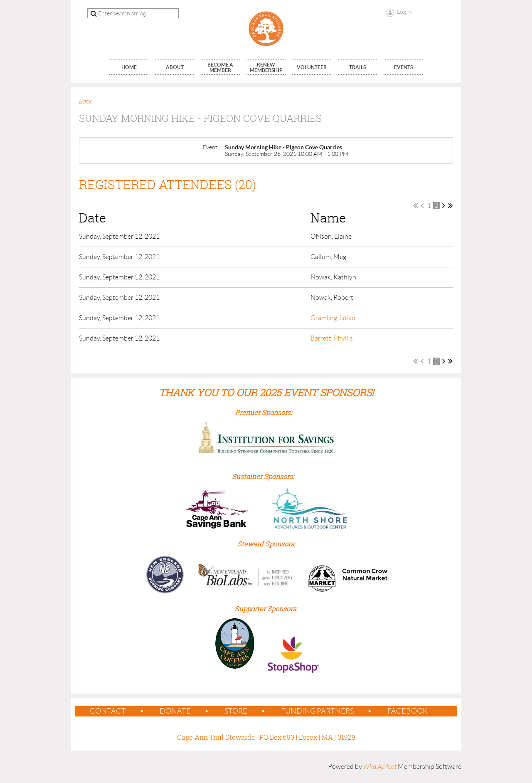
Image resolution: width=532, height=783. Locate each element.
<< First (415, 205)
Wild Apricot (380, 767)
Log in (404, 12)
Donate (175, 711)
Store (236, 711)
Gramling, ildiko (333, 318)
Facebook (408, 711)
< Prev (422, 205)
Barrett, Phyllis (332, 338)
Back (85, 101)
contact (108, 711)
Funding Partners (317, 711)
